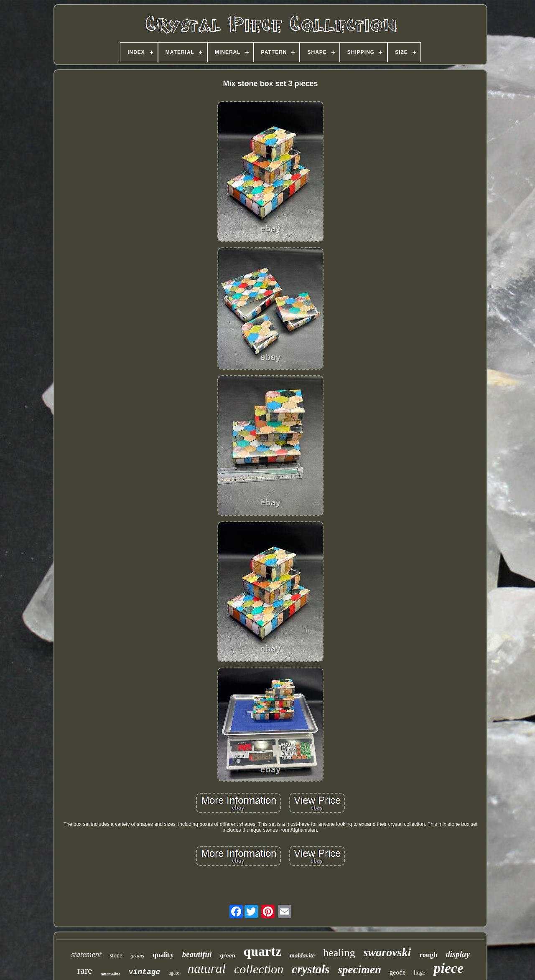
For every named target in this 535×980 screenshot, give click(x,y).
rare (85, 971)
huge (419, 973)
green (227, 956)
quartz (262, 951)
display (458, 954)
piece (448, 968)
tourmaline (111, 974)
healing (339, 953)
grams (137, 956)
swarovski (387, 952)
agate (174, 973)
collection (259, 969)
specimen (360, 970)
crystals (311, 969)
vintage (145, 972)
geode (397, 972)
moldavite (302, 955)
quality (163, 955)
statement (86, 954)
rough (428, 955)
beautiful (197, 954)
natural (207, 969)
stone (116, 956)
